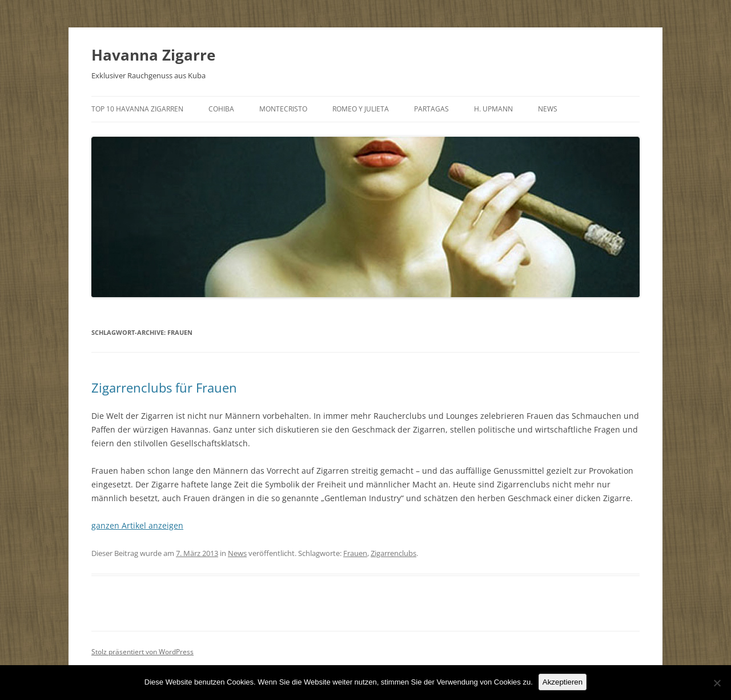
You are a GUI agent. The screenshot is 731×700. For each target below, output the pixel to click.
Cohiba (221, 109)
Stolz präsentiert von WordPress (142, 652)
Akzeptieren (563, 682)
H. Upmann (493, 109)
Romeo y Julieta (361, 109)
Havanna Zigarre (153, 55)
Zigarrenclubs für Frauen (164, 387)
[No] (717, 683)
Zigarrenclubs (393, 553)
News (548, 109)
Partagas (431, 109)
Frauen (355, 553)
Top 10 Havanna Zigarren (137, 109)
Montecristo (283, 109)
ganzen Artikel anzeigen (137, 525)
